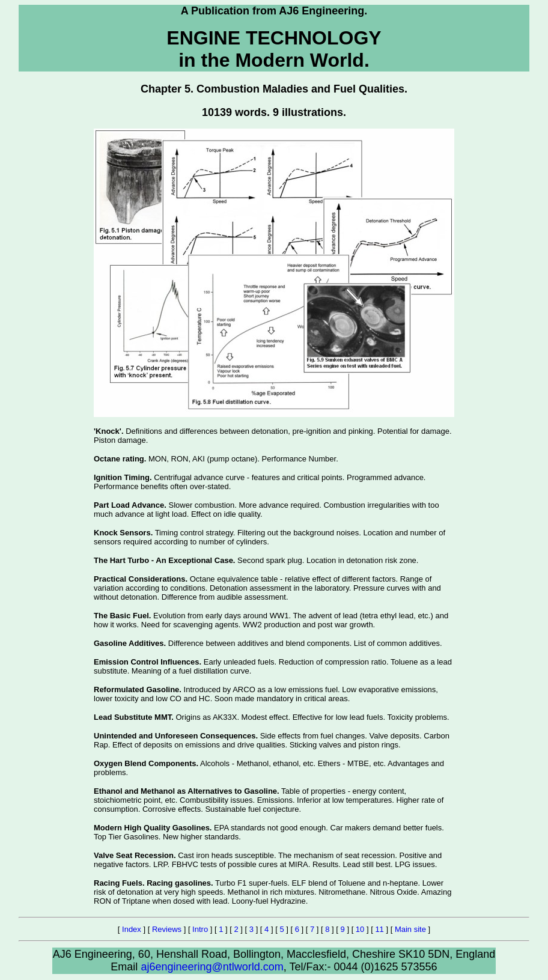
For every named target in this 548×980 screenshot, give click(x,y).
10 (360, 929)
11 (379, 929)
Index (132, 929)
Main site (410, 929)
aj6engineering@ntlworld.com (212, 967)
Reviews (167, 929)
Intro (200, 929)
